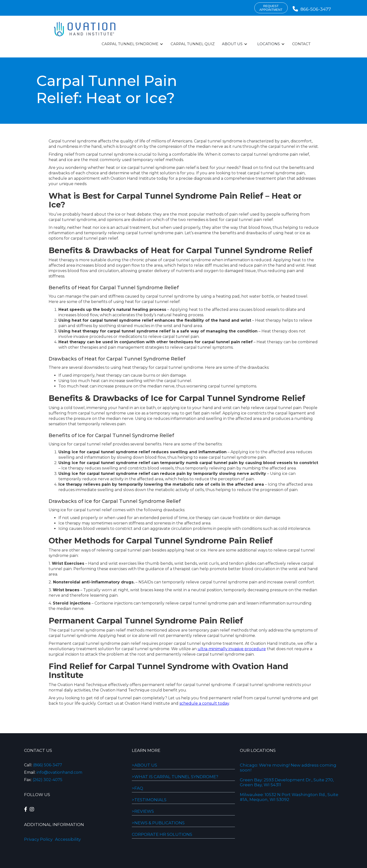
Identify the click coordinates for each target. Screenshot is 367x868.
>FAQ (137, 788)
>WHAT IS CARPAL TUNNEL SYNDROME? (175, 777)
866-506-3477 (312, 9)
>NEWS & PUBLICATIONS (158, 823)
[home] (85, 29)
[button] (132, 44)
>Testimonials (149, 800)
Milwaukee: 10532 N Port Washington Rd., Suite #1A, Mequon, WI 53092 (289, 797)
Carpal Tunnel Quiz (193, 44)
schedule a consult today (204, 703)
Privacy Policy (38, 839)
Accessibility (68, 839)
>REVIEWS (143, 811)
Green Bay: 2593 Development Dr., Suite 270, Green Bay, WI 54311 (287, 782)
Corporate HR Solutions (162, 834)
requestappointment (271, 8)
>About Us (144, 765)
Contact (301, 44)
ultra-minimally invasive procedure (232, 649)
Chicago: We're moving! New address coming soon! (288, 768)
